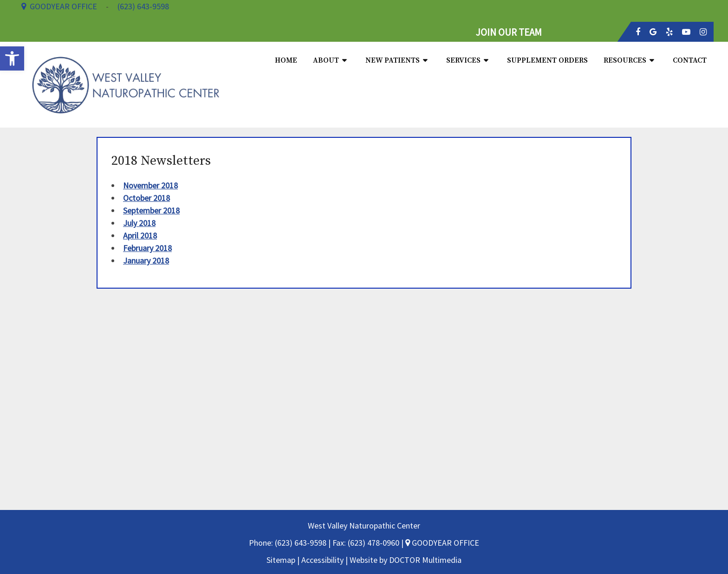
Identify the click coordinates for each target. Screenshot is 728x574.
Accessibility (322, 560)
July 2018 (139, 223)
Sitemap (281, 560)
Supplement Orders (547, 60)
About (326, 60)
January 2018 (146, 261)
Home (286, 60)
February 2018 (147, 248)
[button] (12, 58)
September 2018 (151, 210)
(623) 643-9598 (302, 543)
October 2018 (146, 198)
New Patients (393, 60)
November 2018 (150, 185)
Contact (690, 60)
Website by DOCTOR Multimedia (406, 560)
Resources (625, 60)
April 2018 (140, 235)
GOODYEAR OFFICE (442, 543)
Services (463, 60)
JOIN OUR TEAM (509, 32)
